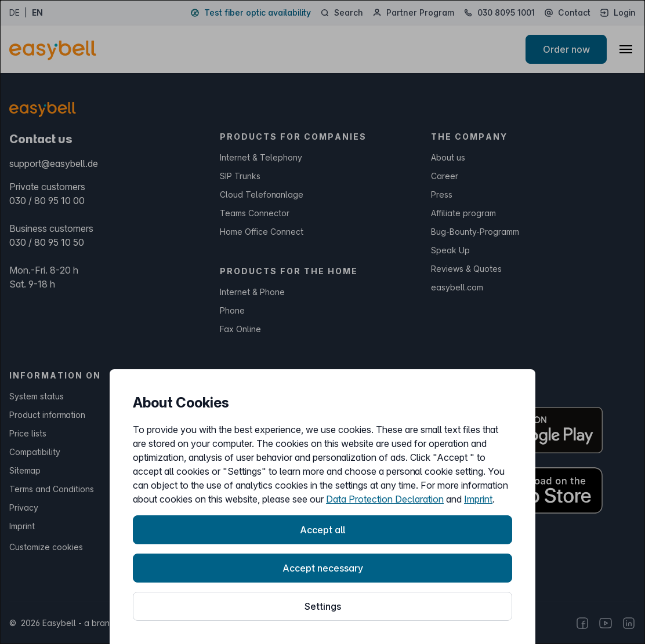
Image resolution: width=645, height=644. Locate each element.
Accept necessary (323, 568)
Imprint (478, 499)
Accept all (322, 530)
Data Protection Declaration (385, 499)
